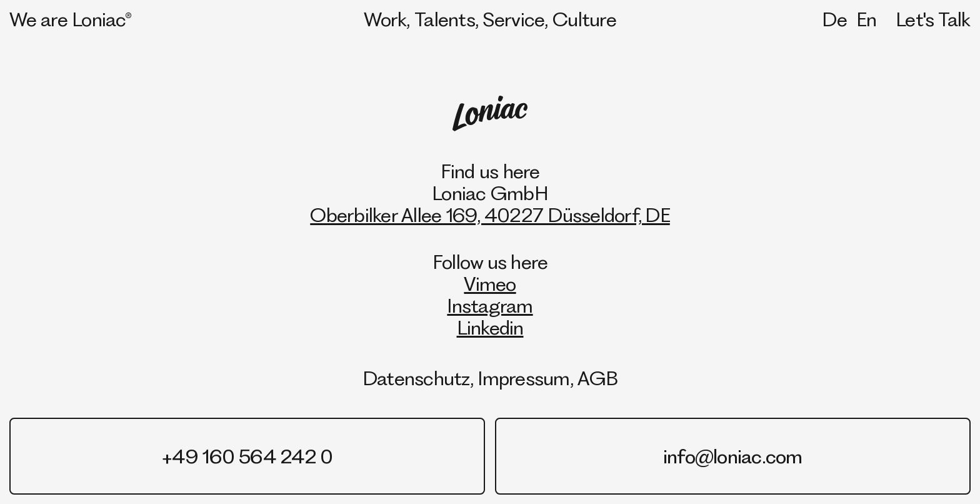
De (834, 19)
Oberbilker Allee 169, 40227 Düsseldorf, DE (490, 215)
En (867, 19)
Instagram (490, 305)
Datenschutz (416, 378)
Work (385, 19)
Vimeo (490, 284)
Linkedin (490, 327)
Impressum (523, 378)
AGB (597, 378)
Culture (584, 19)
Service (514, 19)
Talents (445, 19)
